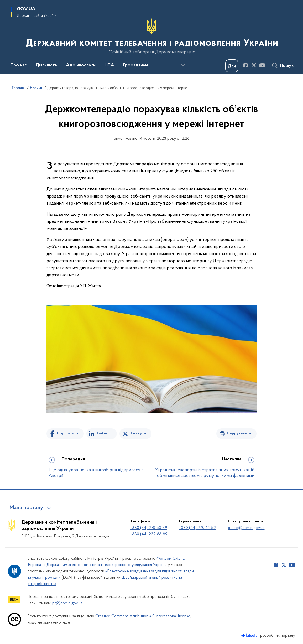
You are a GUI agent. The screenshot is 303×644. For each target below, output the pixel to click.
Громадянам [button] (135, 65)
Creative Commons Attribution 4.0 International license (143, 616)
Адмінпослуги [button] (81, 65)
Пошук (287, 66)
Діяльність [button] (46, 65)
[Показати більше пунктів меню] (183, 65)
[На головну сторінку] (152, 37)
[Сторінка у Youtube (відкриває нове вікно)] (262, 65)
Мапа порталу (26, 508)
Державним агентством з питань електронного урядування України (107, 565)
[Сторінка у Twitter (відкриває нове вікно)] (254, 65)
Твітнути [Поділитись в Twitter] (138, 433)
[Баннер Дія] (232, 66)
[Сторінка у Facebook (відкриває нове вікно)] (245, 65)
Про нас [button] (19, 65)
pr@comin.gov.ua (67, 603)
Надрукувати (239, 433)
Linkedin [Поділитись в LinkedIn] (104, 433)
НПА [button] (109, 65)
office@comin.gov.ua (246, 528)
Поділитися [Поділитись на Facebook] (68, 433)
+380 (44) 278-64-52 (197, 528)
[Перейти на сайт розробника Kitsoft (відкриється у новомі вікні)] (249, 635)
